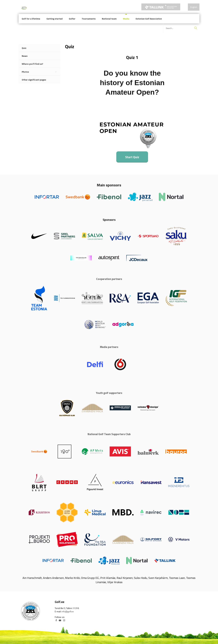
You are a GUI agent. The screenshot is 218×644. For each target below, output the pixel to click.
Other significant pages (34, 80)
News (25, 56)
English (194, 7)
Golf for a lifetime (31, 19)
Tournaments (89, 19)
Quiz (24, 48)
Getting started (54, 19)
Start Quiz (132, 157)
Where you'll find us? (32, 64)
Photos (41, 72)
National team (109, 19)
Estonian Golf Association (149, 19)
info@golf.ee (68, 611)
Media (126, 19)
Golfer (72, 19)
